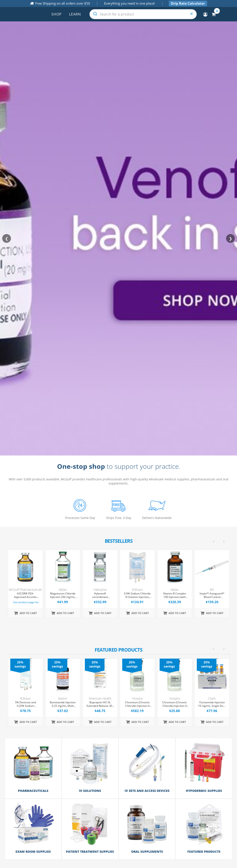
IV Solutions (90, 791)
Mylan (63, 590)
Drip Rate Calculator (188, 3)
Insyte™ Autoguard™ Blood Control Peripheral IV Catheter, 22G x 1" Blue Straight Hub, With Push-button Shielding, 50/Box (212, 596)
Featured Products (204, 852)
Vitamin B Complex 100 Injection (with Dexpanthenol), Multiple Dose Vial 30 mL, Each (175, 596)
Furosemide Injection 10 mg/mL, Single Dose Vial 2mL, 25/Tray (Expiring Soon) (212, 704)
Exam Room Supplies (33, 852)
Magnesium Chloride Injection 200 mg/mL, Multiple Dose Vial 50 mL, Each (63, 596)
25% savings (20, 664)
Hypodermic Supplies (204, 791)
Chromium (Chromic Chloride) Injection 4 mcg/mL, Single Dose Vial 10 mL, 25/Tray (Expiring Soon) (137, 704)
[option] (119, 693)
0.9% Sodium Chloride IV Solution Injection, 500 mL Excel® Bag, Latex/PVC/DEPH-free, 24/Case (137, 596)
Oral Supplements (147, 852)
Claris (212, 698)
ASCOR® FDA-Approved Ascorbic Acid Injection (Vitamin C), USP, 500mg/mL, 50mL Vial (25, 596)
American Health (100, 698)
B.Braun (137, 590)
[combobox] (143, 14)
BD (212, 590)
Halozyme (100, 590)
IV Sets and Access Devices (147, 791)
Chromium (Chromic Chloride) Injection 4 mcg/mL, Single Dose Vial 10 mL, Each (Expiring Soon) (175, 704)
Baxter (63, 698)
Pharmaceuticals (33, 791)
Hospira (137, 698)
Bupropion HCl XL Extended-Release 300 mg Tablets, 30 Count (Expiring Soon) (100, 704)
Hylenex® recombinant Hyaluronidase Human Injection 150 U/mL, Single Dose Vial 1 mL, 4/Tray (100, 596)
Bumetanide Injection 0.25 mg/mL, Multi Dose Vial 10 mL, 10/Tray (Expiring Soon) (63, 704)
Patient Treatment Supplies (90, 852)
